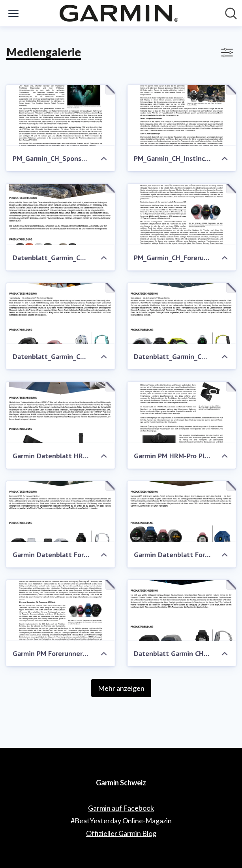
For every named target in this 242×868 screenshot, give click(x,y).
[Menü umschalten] (13, 13)
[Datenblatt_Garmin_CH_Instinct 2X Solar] (61, 214)
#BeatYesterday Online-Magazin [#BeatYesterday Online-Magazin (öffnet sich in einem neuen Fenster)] (121, 821)
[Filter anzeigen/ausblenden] (227, 53)
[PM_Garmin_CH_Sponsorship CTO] (61, 115)
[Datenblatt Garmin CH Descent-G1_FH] (182, 611)
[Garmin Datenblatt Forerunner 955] (61, 512)
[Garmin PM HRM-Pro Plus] (182, 412)
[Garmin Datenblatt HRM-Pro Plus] (61, 412)
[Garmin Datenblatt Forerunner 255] (182, 512)
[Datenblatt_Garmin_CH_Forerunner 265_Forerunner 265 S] (61, 314)
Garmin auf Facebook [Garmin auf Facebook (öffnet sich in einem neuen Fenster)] (121, 808)
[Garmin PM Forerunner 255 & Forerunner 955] (61, 611)
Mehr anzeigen (121, 688)
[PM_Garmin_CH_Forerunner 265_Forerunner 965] (182, 214)
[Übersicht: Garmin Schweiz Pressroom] (119, 13)
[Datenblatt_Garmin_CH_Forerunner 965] (182, 314)
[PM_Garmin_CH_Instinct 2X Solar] (182, 115)
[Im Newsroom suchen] (231, 13)
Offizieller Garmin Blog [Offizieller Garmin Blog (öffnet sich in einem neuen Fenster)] (121, 833)
